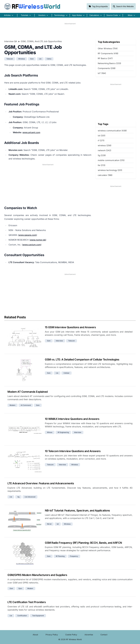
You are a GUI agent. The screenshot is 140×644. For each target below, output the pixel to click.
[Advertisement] (70, 31)
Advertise (89, 635)
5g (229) (102, 155)
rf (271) (101, 141)
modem (12, 405)
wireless (22, 59)
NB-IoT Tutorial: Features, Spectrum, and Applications (77, 511)
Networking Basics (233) (109, 63)
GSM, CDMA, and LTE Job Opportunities (41, 41)
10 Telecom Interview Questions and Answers (73, 451)
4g (18, 497)
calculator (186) (105, 175)
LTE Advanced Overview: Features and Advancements (41, 483)
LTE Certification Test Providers (27, 602)
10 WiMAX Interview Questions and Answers (72, 419)
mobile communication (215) (111, 160)
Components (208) (107, 68)
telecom (10, 59)
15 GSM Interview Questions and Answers (70, 327)
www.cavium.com (32, 245)
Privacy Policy (52, 635)
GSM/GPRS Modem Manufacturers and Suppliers (37, 575)
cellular (67, 373)
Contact (104, 635)
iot (58, 524)
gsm (32, 59)
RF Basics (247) (105, 58)
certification (22, 616)
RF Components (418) (108, 53)
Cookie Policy (71, 635)
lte (40, 59)
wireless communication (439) (112, 131)
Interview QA (11, 41)
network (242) (104, 150)
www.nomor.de (38, 240)
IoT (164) (102, 73)
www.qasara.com (27, 235)
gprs (20, 588)
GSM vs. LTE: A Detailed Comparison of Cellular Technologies (82, 360)
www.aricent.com (31, 132)
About (35, 635)
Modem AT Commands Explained (28, 392)
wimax (50, 432)
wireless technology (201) (110, 170)
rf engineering (63, 432)
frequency (74, 556)
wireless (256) (105, 145)
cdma (49, 59)
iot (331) (102, 136)
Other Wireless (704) (108, 48)
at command (26, 405)
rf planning (60, 556)
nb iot (49, 524)
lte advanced (30, 497)
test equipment (38, 616)
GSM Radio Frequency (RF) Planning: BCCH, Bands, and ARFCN (83, 543)
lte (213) (102, 165)
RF (32, 6)
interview (59, 341)
